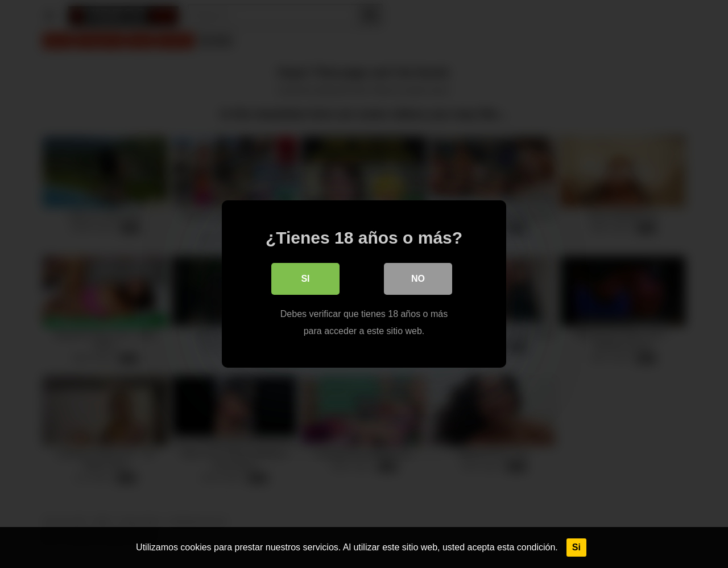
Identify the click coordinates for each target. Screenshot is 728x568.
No (418, 279)
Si (576, 547)
